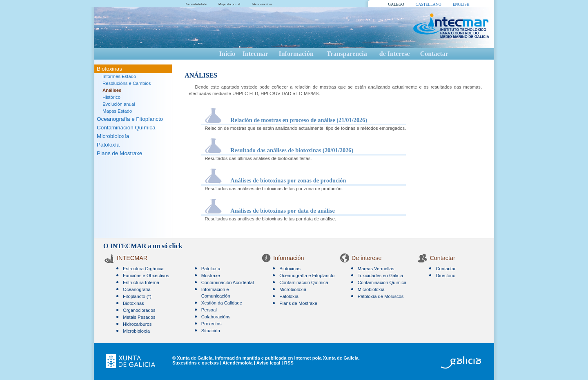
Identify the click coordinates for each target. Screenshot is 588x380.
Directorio (445, 276)
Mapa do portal (229, 4)
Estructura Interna (141, 282)
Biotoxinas (109, 69)
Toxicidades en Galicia (380, 276)
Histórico (111, 97)
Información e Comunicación (216, 293)
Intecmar (255, 54)
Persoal (209, 310)
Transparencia (347, 54)
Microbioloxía (113, 136)
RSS (289, 363)
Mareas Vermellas (376, 269)
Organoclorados (139, 310)
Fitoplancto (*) (137, 296)
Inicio (227, 54)
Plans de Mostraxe (119, 153)
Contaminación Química (126, 128)
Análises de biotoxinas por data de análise (283, 211)
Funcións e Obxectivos (146, 276)
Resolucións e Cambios (127, 83)
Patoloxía (108, 145)
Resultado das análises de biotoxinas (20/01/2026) (292, 150)
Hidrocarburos (137, 324)
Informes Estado (119, 76)
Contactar (434, 54)
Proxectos (212, 324)
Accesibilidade (196, 4)
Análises (112, 90)
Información (296, 54)
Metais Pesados (139, 317)
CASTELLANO (429, 4)
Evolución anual (119, 104)
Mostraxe (211, 276)
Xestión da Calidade (222, 303)
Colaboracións (216, 317)
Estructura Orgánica (143, 269)
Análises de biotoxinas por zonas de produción (288, 180)
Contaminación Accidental (228, 282)
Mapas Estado (117, 111)
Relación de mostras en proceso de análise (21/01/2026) (299, 120)
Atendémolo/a (262, 4)
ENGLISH (461, 4)
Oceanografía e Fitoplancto (130, 119)
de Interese (395, 54)
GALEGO (396, 4)
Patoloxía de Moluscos (381, 296)
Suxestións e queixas (196, 363)
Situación (211, 331)
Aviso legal (268, 363)
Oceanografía (137, 289)
